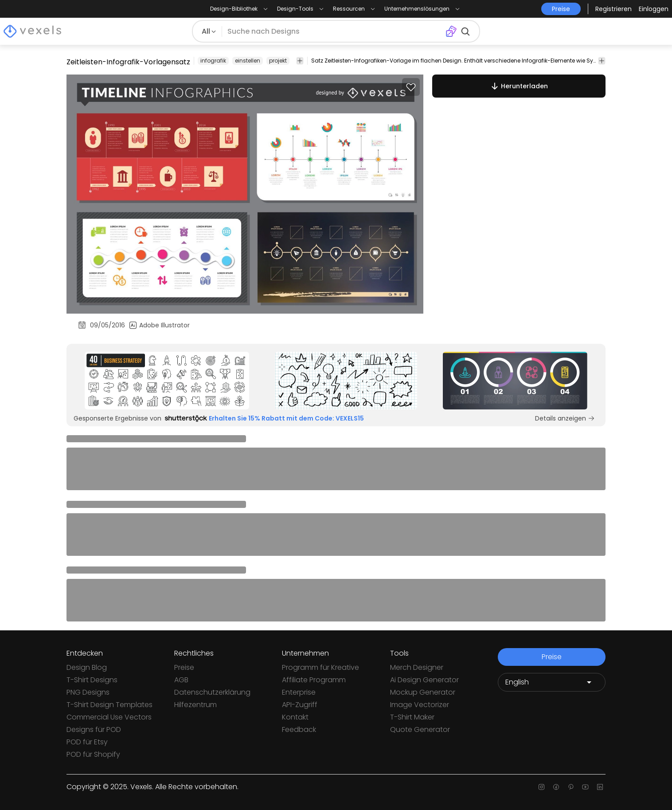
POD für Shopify (93, 754)
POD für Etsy (87, 742)
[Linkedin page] (600, 787)
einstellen (248, 61)
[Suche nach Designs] (334, 31)
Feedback (299, 729)
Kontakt (295, 717)
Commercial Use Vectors (109, 717)
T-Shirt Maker (412, 717)
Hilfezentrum (195, 705)
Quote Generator (420, 729)
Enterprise (299, 692)
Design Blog (87, 667)
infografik (213, 61)
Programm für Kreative (320, 667)
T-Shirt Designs (92, 680)
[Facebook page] (556, 787)
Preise (184, 667)
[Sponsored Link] (167, 381)
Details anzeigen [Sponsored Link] (565, 418)
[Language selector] (552, 682)
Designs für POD (94, 729)
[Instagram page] (541, 787)
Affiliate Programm (314, 680)
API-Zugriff (300, 705)
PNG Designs (88, 692)
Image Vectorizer (420, 705)
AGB (181, 680)
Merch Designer (417, 667)
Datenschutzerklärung (212, 692)
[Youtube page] (585, 787)
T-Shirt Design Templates (109, 705)
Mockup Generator (423, 692)
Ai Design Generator (424, 680)
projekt (278, 61)
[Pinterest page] (571, 787)
